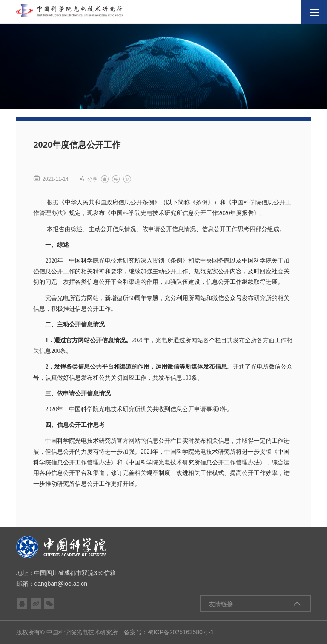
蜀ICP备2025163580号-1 (181, 632)
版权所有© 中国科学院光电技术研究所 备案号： (82, 632)
